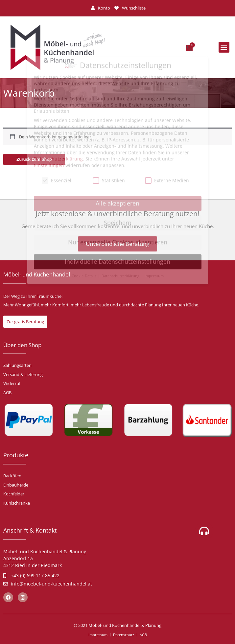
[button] (224, 47)
